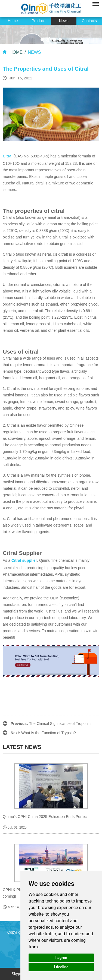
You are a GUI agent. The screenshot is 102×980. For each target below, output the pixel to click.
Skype (17, 974)
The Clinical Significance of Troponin (60, 724)
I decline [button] (61, 967)
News (64, 21)
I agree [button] (61, 958)
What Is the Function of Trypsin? (49, 733)
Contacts (89, 21)
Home (13, 21)
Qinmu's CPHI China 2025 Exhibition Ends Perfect (45, 817)
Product (38, 21)
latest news (22, 747)
